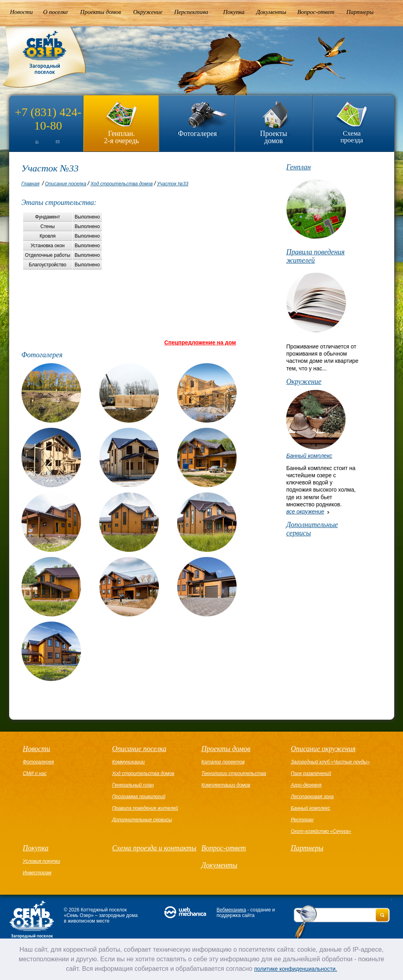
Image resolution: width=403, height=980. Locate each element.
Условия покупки (41, 861)
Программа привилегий (139, 797)
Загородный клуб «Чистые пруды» (330, 762)
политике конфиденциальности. (296, 969)
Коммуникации (128, 762)
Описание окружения (323, 749)
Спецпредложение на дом (200, 342)
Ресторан (302, 820)
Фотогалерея (197, 134)
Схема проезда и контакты (154, 848)
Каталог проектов (223, 762)
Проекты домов (101, 12)
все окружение (305, 512)
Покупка (234, 12)
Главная (31, 184)
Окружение (148, 12)
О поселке (55, 12)
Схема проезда (352, 137)
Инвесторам (37, 873)
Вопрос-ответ (316, 12)
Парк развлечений (311, 773)
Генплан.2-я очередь (121, 137)
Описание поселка (66, 184)
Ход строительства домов (122, 184)
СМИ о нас (35, 773)
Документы (271, 12)
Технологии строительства (234, 773)
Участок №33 (172, 184)
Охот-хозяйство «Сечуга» (321, 831)
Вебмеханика (231, 910)
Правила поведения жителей (315, 256)
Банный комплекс (309, 456)
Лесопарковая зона (312, 797)
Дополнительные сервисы (312, 529)
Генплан (298, 167)
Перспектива (191, 12)
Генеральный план (133, 785)
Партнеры (360, 12)
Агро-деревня (306, 785)
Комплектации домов (226, 785)
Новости (21, 12)
